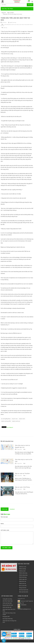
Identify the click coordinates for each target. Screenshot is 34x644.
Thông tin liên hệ (23, 588)
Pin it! (8, 427)
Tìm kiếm (30, 5)
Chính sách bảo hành (24, 592)
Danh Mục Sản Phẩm (17, 9)
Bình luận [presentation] (5, 509)
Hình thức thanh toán (24, 590)
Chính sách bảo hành (7, 603)
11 (25, 476)
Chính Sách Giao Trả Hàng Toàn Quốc (9, 621)
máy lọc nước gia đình (26, 25)
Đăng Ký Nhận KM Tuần (8, 605)
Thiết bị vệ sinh (22, 571)
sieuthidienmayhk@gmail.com (24, 609)
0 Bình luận (4, 28)
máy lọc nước (19, 25)
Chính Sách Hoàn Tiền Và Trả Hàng (9, 610)
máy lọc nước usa (16, 421)
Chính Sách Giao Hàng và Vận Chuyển (9, 614)
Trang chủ (4, 13)
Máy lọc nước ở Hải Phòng (22, 487)
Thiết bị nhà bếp (22, 569)
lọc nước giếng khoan (7, 25)
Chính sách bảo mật (7, 607)
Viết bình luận (5, 530)
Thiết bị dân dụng (23, 577)
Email (2, 524)
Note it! (11, 427)
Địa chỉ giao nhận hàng (8, 619)
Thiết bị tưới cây (22, 584)
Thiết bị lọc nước (23, 567)
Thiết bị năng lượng (23, 575)
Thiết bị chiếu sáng (23, 573)
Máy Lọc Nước (11, 13)
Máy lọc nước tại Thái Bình (22, 473)
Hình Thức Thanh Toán (8, 601)
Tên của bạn (4, 517)
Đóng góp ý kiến (6, 617)
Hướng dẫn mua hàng (7, 599)
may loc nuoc (14, 25)
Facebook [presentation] (12, 509)
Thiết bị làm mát (22, 581)
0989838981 (24, 605)
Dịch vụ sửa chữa (23, 586)
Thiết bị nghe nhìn (23, 579)
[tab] (5, 509)
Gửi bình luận (7, 548)
